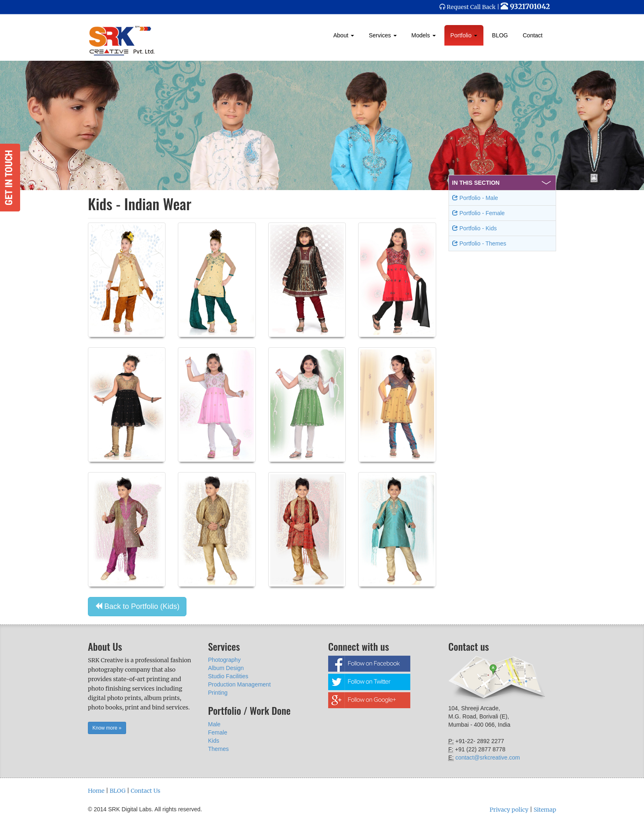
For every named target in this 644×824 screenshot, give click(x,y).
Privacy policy (509, 810)
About (344, 35)
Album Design (226, 668)
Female (218, 732)
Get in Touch (10, 178)
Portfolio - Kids (475, 228)
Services (383, 35)
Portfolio (464, 35)
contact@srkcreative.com (488, 757)
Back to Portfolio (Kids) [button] (137, 606)
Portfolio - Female (478, 213)
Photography (224, 660)
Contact (533, 35)
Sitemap (545, 810)
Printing (218, 693)
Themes (219, 749)
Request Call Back (471, 7)
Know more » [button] (107, 728)
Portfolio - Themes (479, 243)
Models (424, 35)
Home (96, 791)
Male (214, 724)
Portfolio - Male (475, 198)
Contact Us (145, 791)
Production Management (240, 684)
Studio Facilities (228, 676)
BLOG (500, 35)
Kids (214, 741)
